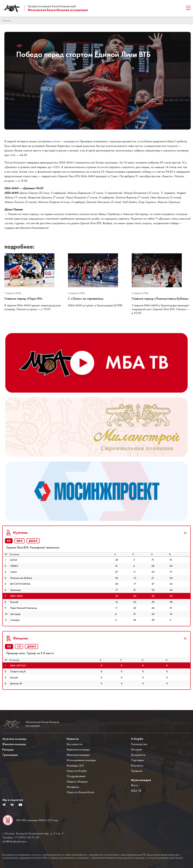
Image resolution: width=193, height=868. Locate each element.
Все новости (74, 744)
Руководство (139, 744)
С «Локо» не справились (86, 299)
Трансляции (10, 755)
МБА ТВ (136, 791)
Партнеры (137, 760)
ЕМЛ (20, 547)
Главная (7, 20)
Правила (137, 771)
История (136, 750)
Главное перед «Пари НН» (24, 299)
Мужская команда (78, 750)
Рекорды (8, 750)
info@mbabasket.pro (15, 841)
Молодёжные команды (81, 760)
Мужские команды (14, 739)
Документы (138, 755)
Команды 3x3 (75, 766)
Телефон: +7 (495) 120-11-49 (21, 837)
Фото (135, 785)
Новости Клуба (77, 771)
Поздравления (76, 776)
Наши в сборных (77, 782)
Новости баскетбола (80, 792)
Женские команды (14, 744)
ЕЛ (9, 547)
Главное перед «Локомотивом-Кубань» (161, 299)
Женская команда (78, 755)
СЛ (19, 652)
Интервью (73, 787)
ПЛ (9, 652)
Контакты (137, 766)
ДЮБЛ (33, 547)
